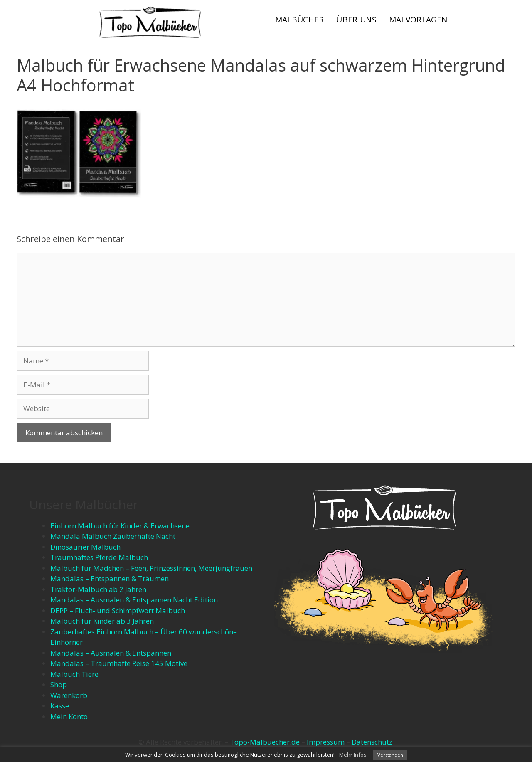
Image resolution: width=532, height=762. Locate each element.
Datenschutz (372, 742)
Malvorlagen (418, 20)
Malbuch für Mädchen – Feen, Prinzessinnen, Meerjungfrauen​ (151, 568)
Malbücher (300, 20)
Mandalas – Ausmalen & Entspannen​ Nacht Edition (134, 600)
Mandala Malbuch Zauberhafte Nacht (113, 536)
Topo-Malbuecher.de (265, 742)
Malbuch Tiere (74, 674)
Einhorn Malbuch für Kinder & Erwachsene (120, 526)
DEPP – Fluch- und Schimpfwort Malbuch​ (118, 610)
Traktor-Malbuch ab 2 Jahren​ (98, 589)
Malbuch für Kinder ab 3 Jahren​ (102, 621)
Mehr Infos (353, 755)
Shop (59, 684)
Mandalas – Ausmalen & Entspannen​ (111, 653)
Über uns (356, 20)
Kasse (60, 706)
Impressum (326, 742)
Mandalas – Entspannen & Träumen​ (110, 578)
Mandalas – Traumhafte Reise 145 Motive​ (119, 663)
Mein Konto (69, 716)
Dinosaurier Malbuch (85, 547)
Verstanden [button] (390, 755)
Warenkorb (69, 695)
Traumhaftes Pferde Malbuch (99, 557)
